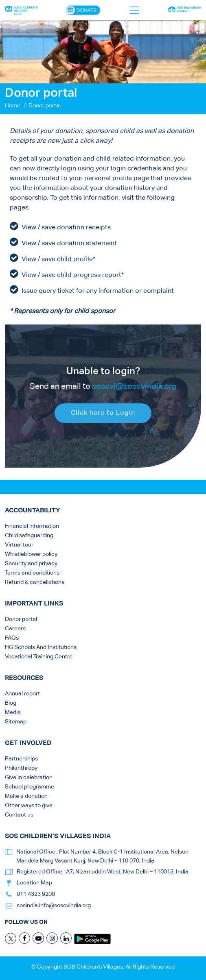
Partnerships (21, 759)
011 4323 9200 (36, 894)
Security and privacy (31, 564)
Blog (11, 703)
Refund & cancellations (35, 582)
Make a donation (26, 796)
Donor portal (21, 619)
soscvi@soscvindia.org (134, 390)
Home (13, 106)
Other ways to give (29, 806)
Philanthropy (21, 768)
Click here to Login (103, 417)
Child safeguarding (29, 536)
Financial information (32, 526)
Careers (15, 629)
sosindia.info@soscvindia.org (54, 906)
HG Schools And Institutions (41, 647)
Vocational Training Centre (39, 657)
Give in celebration (29, 777)
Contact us (19, 815)
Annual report (22, 694)
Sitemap (16, 722)
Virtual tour (19, 545)
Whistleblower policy (31, 554)
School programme (30, 787)
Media (13, 712)
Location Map (34, 883)
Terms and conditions (32, 573)
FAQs (12, 638)
